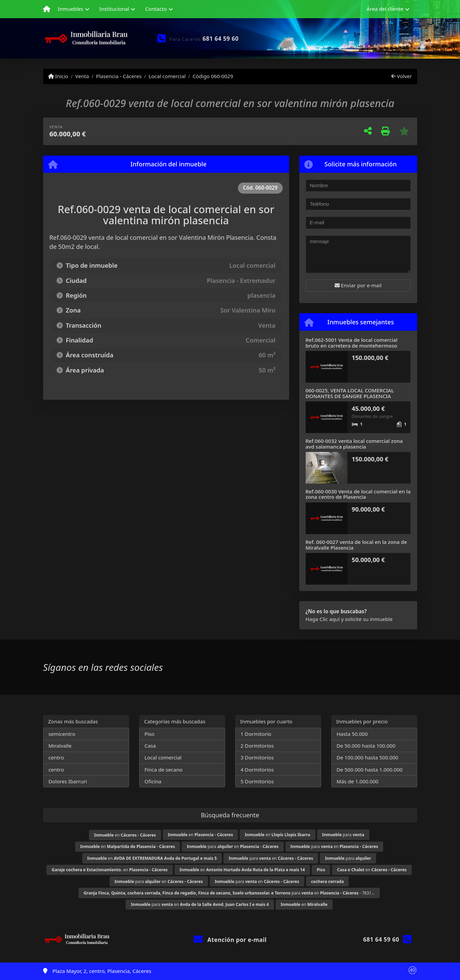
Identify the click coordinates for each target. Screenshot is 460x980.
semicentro (62, 734)
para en (233, 846)
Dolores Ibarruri (68, 781)
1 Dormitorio (256, 734)
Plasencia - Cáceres (119, 76)
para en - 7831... (229, 893)
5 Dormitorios (257, 781)
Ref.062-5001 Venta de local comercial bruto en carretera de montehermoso (352, 343)
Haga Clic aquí (323, 619)
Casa (150, 746)
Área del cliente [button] (385, 9)
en (125, 835)
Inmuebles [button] (70, 9)
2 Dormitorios (257, 746)
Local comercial (167, 76)
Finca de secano (164, 770)
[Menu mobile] (47, 9)
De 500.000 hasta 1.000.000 (370, 770)
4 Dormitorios (257, 770)
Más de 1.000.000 (358, 781)
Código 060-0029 (213, 76)
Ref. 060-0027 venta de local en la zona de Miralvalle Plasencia (356, 545)
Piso (150, 734)
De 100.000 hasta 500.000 (367, 757)
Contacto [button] (156, 9)
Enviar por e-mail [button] (358, 285)
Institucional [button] (114, 9)
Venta (82, 76)
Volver (402, 76)
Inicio (58, 76)
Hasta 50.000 (352, 734)
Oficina (153, 781)
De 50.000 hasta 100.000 (366, 746)
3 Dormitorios (257, 757)
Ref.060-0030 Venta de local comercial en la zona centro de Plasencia (358, 494)
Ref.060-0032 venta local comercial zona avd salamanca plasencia (354, 444)
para (343, 835)
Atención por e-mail (230, 940)
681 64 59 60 (221, 39)
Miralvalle (60, 746)
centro (56, 757)
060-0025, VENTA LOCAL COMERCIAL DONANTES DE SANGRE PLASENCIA (350, 393)
